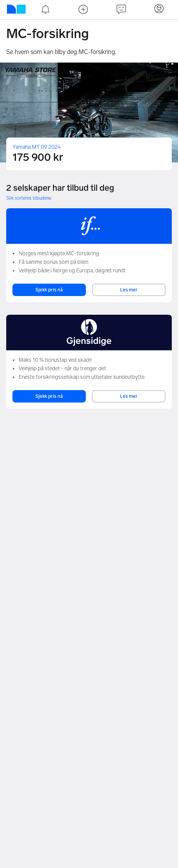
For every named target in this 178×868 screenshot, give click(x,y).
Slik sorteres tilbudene (29, 198)
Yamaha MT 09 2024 (37, 147)
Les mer (129, 290)
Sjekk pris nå (49, 290)
